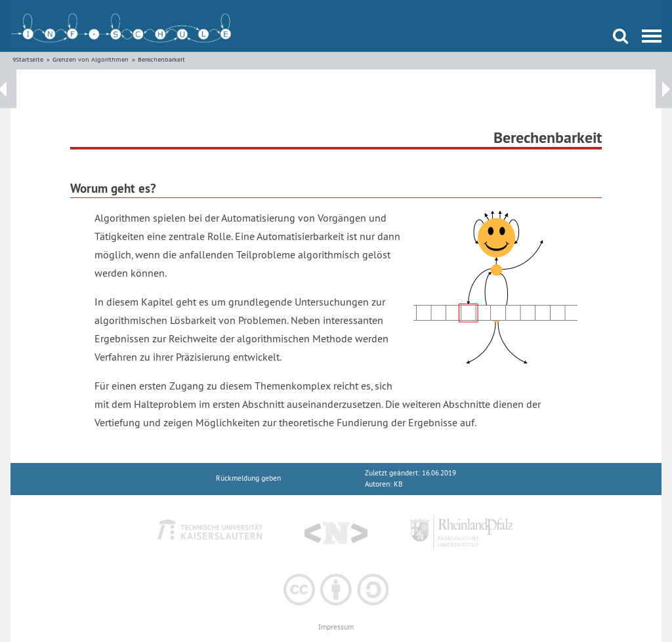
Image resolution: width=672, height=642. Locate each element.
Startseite (30, 59)
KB (398, 484)
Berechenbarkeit (161, 59)
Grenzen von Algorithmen (91, 59)
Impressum (336, 627)
